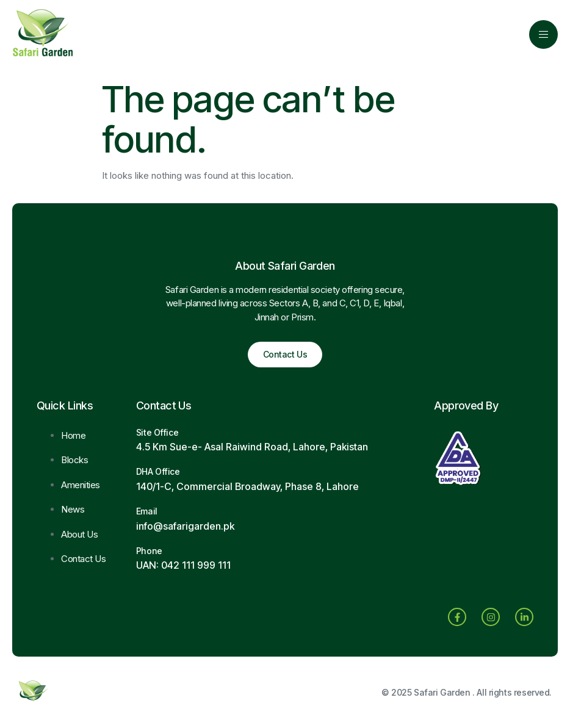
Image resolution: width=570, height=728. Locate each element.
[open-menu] (543, 34)
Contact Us (285, 354)
